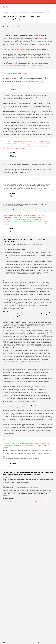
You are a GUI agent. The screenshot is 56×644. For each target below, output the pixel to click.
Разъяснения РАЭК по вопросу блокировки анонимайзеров (17, 505)
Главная (5, 12)
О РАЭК (5, 643)
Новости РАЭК (15, 12)
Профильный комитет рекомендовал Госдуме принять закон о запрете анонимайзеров (24, 508)
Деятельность (24, 643)
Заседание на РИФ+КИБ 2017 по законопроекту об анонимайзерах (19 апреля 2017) (23, 502)
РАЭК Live (9, 12)
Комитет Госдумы (20, 49)
